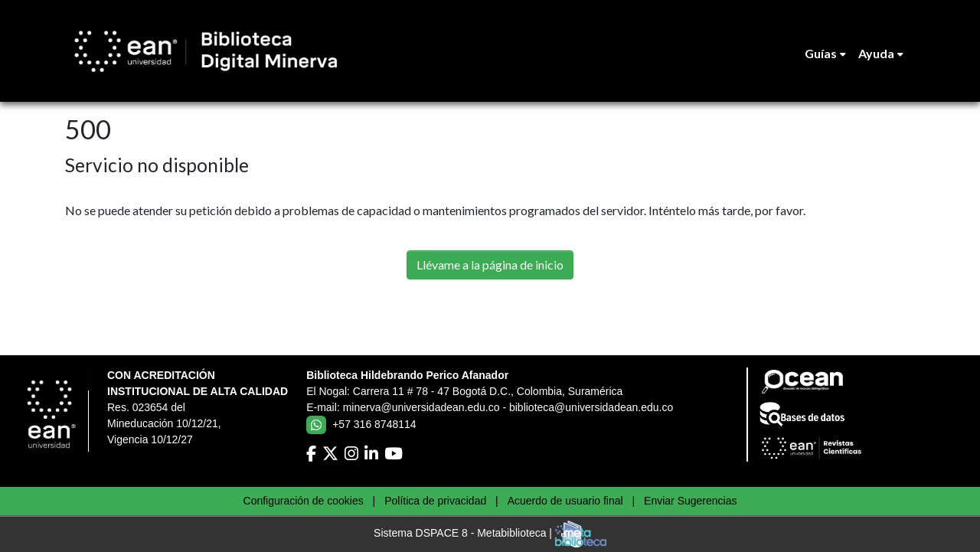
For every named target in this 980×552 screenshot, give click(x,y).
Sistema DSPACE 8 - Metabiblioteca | (490, 534)
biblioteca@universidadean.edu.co (591, 407)
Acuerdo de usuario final (565, 501)
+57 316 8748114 (374, 424)
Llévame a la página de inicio (490, 265)
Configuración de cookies (304, 501)
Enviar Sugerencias (690, 501)
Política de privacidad (435, 501)
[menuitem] (825, 54)
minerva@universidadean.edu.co (421, 407)
